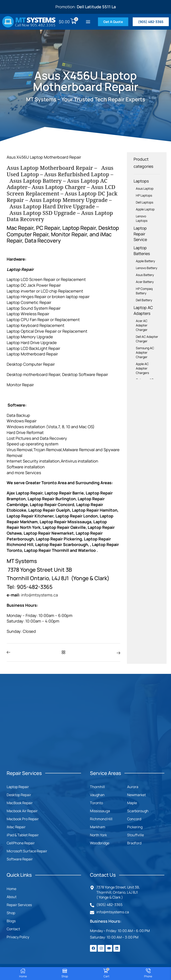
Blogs (11, 921)
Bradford (134, 843)
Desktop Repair (19, 795)
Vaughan (97, 795)
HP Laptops (144, 195)
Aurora (133, 787)
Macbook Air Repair (22, 811)
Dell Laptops (145, 202)
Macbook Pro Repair (23, 819)
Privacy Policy (18, 937)
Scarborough (138, 811)
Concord (134, 819)
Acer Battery (145, 282)
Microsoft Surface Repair (27, 851)
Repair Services (19, 905)
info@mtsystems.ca (40, 595)
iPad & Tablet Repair (23, 835)
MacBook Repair (20, 803)
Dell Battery (144, 300)
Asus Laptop (145, 188)
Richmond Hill (101, 819)
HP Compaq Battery (144, 291)
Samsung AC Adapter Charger (145, 352)
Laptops (141, 181)
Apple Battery (145, 261)
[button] (88, 22)
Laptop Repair (18, 787)
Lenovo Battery (147, 268)
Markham (98, 827)
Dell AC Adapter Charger (147, 339)
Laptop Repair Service (140, 234)
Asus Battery (145, 275)
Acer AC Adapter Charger (142, 325)
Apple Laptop (145, 209)
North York (98, 835)
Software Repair (20, 859)
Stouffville (135, 835)
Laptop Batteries (142, 251)
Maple (132, 803)
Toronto (96, 803)
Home (11, 889)
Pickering (135, 827)
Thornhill (97, 787)
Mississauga (100, 811)
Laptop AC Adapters (143, 310)
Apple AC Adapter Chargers (142, 368)
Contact (13, 929)
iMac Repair (16, 827)
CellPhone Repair (21, 843)
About (12, 897)
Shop (11, 913)
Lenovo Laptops (142, 218)
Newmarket (136, 795)
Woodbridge (100, 843)
